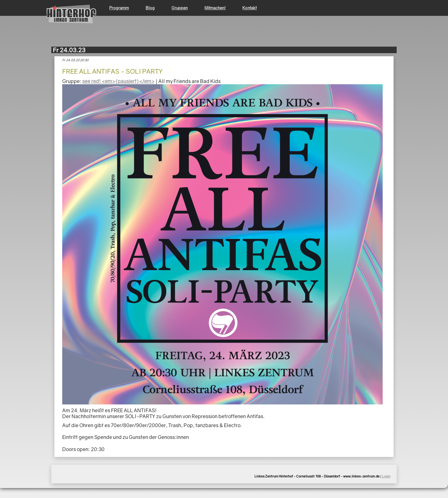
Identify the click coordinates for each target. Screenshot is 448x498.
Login (386, 476)
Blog (150, 8)
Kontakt (250, 8)
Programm (119, 8)
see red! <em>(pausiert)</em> (118, 81)
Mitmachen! (215, 8)
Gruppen (180, 8)
